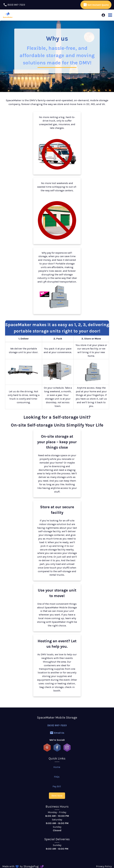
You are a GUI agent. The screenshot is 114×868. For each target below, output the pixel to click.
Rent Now (57, 796)
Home (57, 767)
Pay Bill (57, 786)
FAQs (57, 777)
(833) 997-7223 (57, 725)
